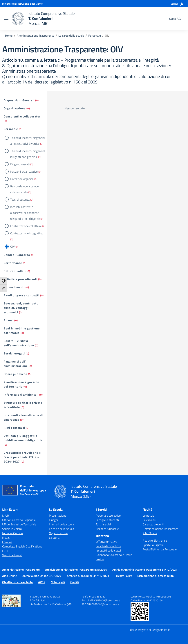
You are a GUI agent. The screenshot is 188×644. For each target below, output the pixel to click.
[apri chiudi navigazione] (6, 19)
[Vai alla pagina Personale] (95, 35)
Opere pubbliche (15, 374)
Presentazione (58, 515)
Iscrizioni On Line (12, 533)
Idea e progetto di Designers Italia (150, 630)
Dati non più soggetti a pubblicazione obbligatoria (23, 438)
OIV (12, 247)
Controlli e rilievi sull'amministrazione (19, 343)
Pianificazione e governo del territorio (21, 384)
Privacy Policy (123, 576)
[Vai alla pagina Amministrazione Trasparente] (35, 35)
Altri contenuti (14, 428)
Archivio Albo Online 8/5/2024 (42, 576)
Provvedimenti (14, 287)
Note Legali (58, 582)
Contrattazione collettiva (26, 226)
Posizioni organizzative (24, 172)
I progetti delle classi (108, 550)
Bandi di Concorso (17, 255)
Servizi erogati (14, 353)
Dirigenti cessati (20, 164)
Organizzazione (15, 108)
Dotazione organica (22, 179)
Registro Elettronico (155, 540)
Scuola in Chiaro (12, 529)
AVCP (42, 582)
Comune (7, 542)
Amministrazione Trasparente (160, 529)
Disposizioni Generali (19, 100)
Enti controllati (15, 271)
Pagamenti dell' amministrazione (16, 364)
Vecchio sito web (12, 555)
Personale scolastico (108, 515)
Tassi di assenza (20, 199)
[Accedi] (178, 4)
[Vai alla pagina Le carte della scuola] (71, 35)
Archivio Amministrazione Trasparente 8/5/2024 (76, 570)
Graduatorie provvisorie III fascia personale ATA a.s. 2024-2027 (23, 457)
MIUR (6, 515)
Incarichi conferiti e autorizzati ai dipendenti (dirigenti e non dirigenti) (25, 213)
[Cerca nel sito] (175, 19)
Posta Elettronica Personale (160, 549)
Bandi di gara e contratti (21, 295)
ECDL (6, 551)
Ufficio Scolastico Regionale (19, 520)
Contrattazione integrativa (26, 233)
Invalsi (6, 538)
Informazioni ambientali (21, 395)
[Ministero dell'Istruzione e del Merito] (22, 4)
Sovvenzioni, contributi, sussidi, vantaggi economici (21, 308)
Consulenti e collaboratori (23, 116)
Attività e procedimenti (20, 279)
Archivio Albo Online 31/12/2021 (88, 576)
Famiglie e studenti (107, 520)
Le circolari (149, 520)
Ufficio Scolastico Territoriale (19, 524)
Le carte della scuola (62, 529)
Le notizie (149, 515)
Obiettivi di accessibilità (17, 582)
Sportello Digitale (153, 545)
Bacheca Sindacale (107, 529)
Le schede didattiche (108, 546)
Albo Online (150, 533)
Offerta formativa (106, 542)
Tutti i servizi (103, 524)
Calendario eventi (153, 524)
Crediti (75, 582)
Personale (11, 129)
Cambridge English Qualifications (22, 546)
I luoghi (53, 520)
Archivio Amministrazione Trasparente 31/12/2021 (145, 570)
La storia (54, 538)
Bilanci (9, 320)
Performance (13, 263)
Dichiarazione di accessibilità (156, 576)
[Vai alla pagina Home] (9, 35)
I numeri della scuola (62, 524)
